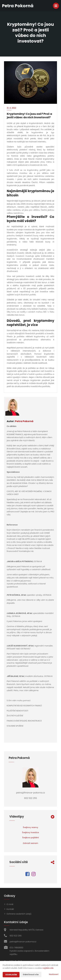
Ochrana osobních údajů (19, 914)
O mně (10, 904)
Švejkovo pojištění (30, 838)
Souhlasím (11, 975)
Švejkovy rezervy (30, 827)
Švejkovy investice (30, 832)
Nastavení (54, 974)
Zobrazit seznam (31, 843)
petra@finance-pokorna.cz (23, 942)
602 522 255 (16, 936)
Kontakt (10, 909)
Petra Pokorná (24, 421)
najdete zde (48, 968)
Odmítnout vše (31, 974)
